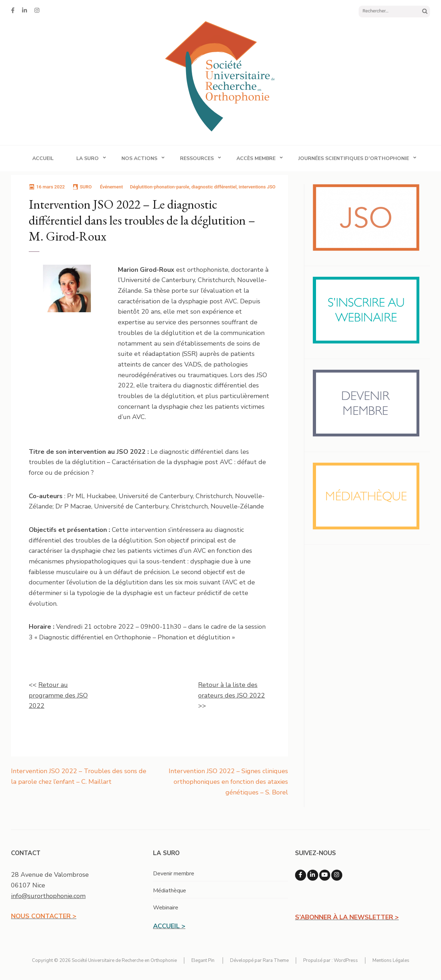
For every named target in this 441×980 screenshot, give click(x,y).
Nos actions (139, 158)
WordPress (346, 960)
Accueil (43, 158)
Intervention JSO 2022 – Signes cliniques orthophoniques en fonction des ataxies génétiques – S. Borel (228, 781)
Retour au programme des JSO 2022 (58, 695)
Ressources (197, 158)
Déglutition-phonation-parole (160, 187)
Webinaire (166, 908)
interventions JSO (257, 187)
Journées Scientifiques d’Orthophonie (354, 158)
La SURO (88, 158)
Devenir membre (174, 874)
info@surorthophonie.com (48, 896)
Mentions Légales (391, 960)
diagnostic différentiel (214, 187)
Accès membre (256, 158)
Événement (111, 187)
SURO (86, 187)
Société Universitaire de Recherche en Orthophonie (124, 960)
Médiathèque (170, 891)
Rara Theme (276, 960)
